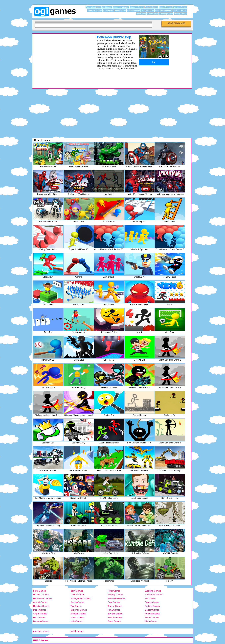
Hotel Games (114, 591)
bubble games (77, 631)
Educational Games (163, 10)
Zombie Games (115, 614)
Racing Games (180, 14)
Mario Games (40, 610)
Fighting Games (134, 10)
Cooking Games (137, 7)
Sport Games (153, 14)
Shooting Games (166, 14)
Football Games (153, 614)
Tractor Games (115, 606)
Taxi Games (76, 606)
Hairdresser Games (43, 598)
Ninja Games (114, 610)
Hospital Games (41, 595)
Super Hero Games (121, 7)
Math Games (151, 621)
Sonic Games (114, 621)
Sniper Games (40, 614)
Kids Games (108, 10)
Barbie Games (77, 602)
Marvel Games (152, 617)
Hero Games (39, 617)
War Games (141, 14)
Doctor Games (77, 595)
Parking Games (152, 606)
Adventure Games (179, 7)
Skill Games (107, 7)
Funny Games (120, 10)
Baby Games (77, 591)
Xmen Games (77, 617)
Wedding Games (153, 591)
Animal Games (40, 602)
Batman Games (41, 621)
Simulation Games (116, 598)
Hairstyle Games (41, 606)
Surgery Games (115, 595)
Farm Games (40, 591)
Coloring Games (151, 7)
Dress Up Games (180, 10)
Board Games (165, 7)
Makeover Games (95, 10)
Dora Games (114, 602)
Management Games (80, 598)
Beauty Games (152, 602)
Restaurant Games (154, 595)
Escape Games (148, 10)
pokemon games (41, 631)
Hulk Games (76, 621)
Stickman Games (79, 610)
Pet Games (150, 598)
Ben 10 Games (115, 617)
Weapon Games (78, 614)
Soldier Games (152, 610)
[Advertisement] (60, 58)
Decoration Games (93, 7)
